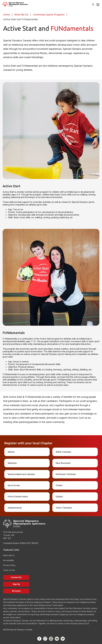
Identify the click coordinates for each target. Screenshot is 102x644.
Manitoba (12, 463)
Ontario (59, 485)
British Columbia (63, 452)
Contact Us (16, 577)
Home (7, 15)
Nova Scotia (14, 485)
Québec (59, 497)
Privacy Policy (9, 565)
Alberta (11, 452)
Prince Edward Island (18, 497)
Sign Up (16, 584)
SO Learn (16, 591)
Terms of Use (9, 570)
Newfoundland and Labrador (21, 474)
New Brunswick (63, 463)
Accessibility (9, 560)
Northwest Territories (66, 474)
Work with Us (9, 555)
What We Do (21, 15)
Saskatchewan (15, 508)
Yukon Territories (64, 508)
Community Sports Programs (49, 15)
